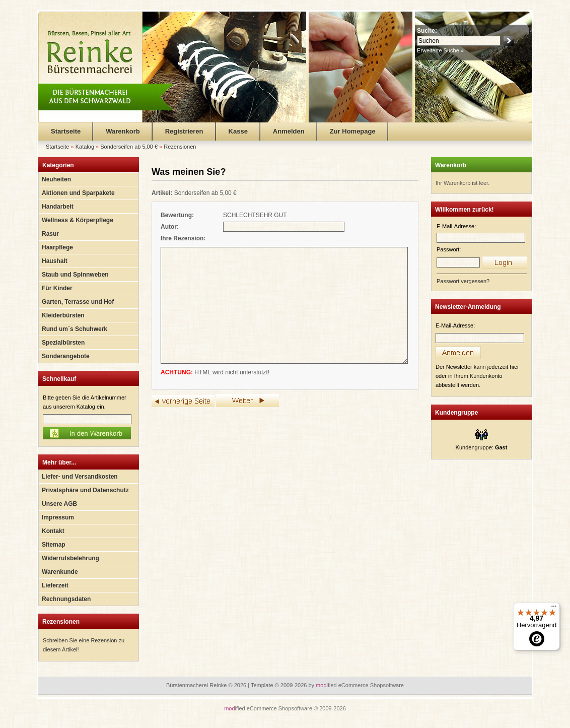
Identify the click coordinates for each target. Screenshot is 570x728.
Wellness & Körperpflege (78, 220)
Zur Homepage (353, 131)
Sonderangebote (66, 356)
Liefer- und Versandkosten (80, 477)
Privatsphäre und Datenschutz (85, 490)
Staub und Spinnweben (75, 275)
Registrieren (184, 131)
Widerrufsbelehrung (70, 558)
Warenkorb (123, 131)
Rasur (50, 234)
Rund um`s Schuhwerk (75, 329)
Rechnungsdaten (66, 599)
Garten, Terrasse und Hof (78, 302)
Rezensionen (61, 622)
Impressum (58, 517)
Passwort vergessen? (463, 281)
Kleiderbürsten (63, 315)
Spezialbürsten (63, 343)
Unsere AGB (59, 504)
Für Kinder (57, 288)
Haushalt (55, 261)
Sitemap (54, 545)
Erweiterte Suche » (440, 50)
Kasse (238, 131)
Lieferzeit (55, 585)
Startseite (66, 131)
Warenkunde (60, 572)
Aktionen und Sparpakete (78, 193)
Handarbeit (58, 207)
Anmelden (289, 131)
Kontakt (53, 531)
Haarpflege (57, 247)
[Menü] (554, 609)
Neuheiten (56, 179)
